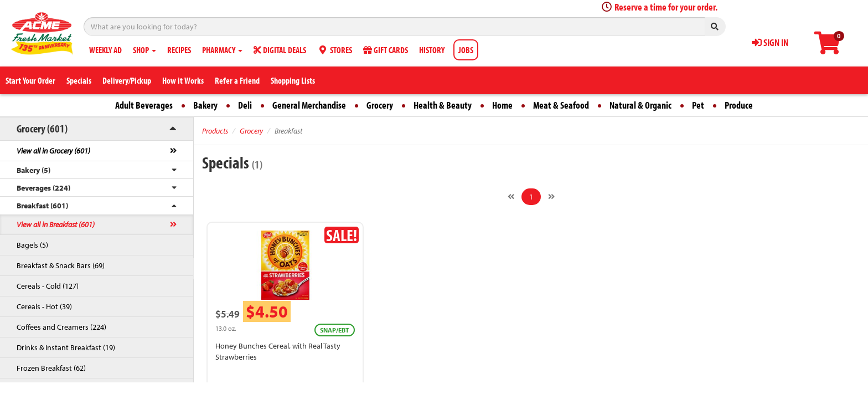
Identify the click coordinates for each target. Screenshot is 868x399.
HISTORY (432, 50)
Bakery (205, 105)
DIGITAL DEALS (280, 50)
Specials (79, 80)
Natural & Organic (640, 105)
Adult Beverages (144, 105)
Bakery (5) (33, 170)
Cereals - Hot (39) (44, 306)
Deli (245, 105)
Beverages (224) (43, 188)
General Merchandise (309, 105)
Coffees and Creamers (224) (61, 327)
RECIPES (179, 50)
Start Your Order (30, 80)
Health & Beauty (443, 105)
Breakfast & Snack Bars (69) (61, 265)
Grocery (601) (42, 128)
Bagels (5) (32, 245)
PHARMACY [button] (222, 50)
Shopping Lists (293, 80)
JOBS (466, 50)
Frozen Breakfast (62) (51, 368)
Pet (698, 105)
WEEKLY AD (105, 50)
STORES (335, 50)
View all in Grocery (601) (53, 151)
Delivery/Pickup (127, 80)
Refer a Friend (237, 80)
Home (502, 105)
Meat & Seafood (561, 105)
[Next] (551, 197)
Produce (739, 105)
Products (215, 131)
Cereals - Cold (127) (48, 286)
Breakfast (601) (42, 206)
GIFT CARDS (386, 50)
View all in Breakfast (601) (56, 224)
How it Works (183, 80)
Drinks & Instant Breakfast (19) (66, 347)
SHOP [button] (144, 50)
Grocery (380, 105)
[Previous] (511, 197)
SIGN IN (770, 42)
